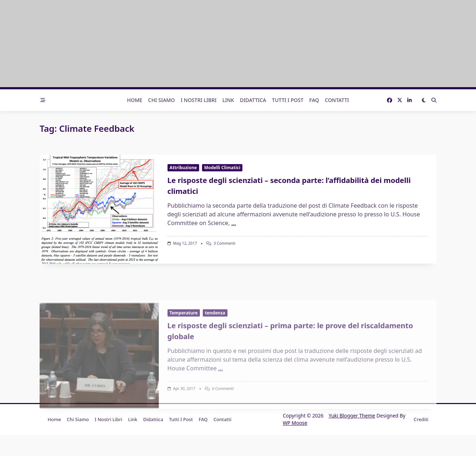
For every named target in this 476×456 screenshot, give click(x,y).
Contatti (337, 100)
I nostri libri (199, 100)
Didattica (253, 100)
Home (134, 100)
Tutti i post (288, 100)
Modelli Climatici (222, 168)
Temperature (184, 356)
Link (228, 100)
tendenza (215, 356)
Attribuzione (183, 168)
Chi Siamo (162, 100)
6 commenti (223, 431)
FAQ (314, 100)
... (233, 223)
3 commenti (225, 243)
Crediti (421, 419)
